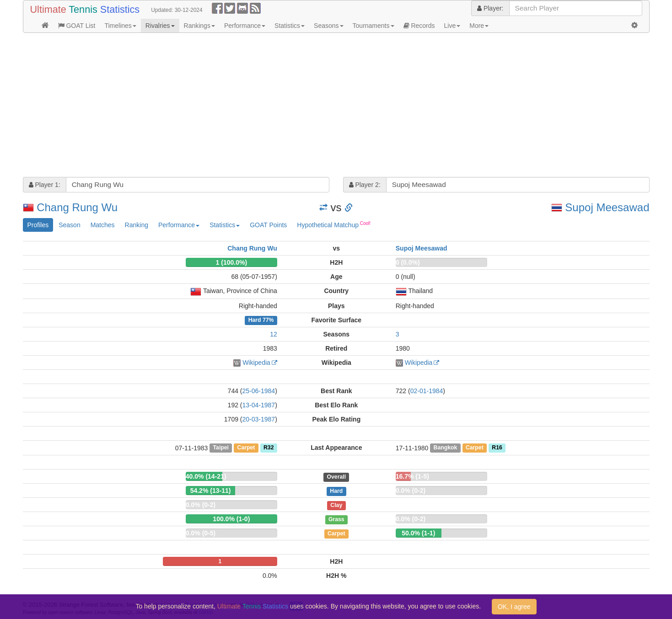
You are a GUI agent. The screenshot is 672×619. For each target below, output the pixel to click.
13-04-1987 (259, 405)
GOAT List (77, 26)
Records (419, 26)
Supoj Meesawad (607, 207)
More (479, 26)
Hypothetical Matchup (334, 224)
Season (69, 225)
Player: (490, 8)
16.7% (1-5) (412, 476)
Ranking (137, 225)
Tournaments (374, 26)
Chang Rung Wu (77, 207)
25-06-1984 (259, 391)
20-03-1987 (259, 419)
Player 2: (365, 185)
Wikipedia (256, 363)
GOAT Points (268, 225)
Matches (103, 225)
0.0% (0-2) (411, 491)
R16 (497, 448)
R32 (269, 448)
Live (452, 26)
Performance (245, 26)
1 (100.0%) (231, 262)
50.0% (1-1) (418, 533)
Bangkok (446, 448)
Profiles (38, 225)
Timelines (120, 26)
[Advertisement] (297, 106)
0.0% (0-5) (201, 533)
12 (274, 334)
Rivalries (160, 26)
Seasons (328, 26)
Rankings (199, 26)
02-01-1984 (427, 391)
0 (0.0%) (408, 262)
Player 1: (45, 185)
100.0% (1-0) (231, 519)
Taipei (221, 448)
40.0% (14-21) (206, 476)
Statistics (290, 26)
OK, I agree (514, 607)
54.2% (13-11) (211, 491)
